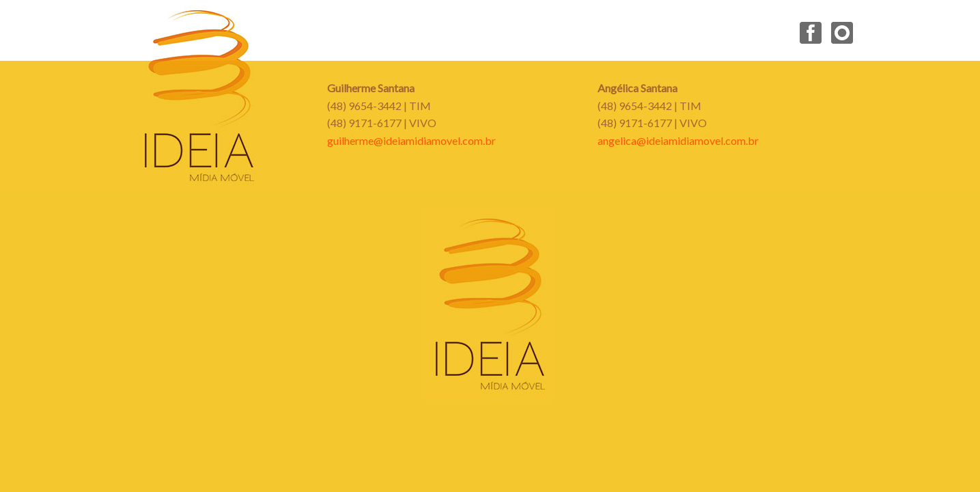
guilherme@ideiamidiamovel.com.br (411, 140)
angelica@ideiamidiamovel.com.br (678, 140)
